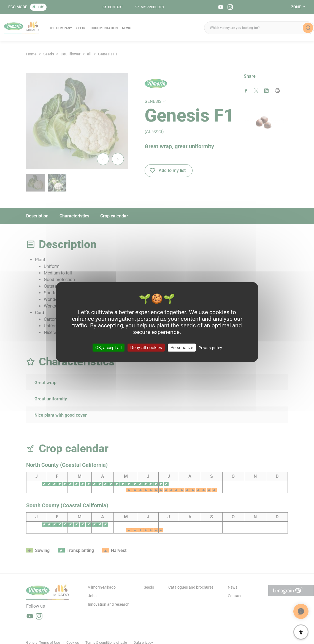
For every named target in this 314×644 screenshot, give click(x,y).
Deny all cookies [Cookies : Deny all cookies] (146, 348)
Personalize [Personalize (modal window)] (182, 348)
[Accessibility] (301, 632)
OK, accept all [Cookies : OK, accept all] (109, 348)
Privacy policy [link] (210, 348)
